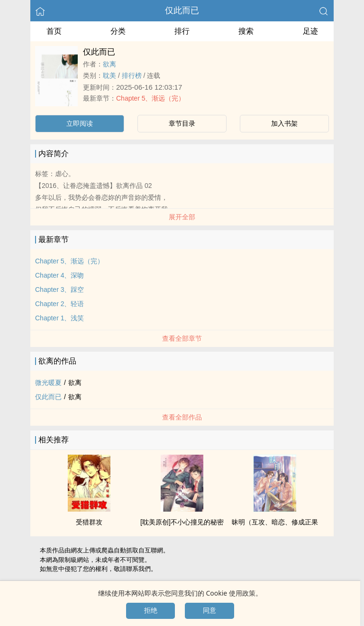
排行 (182, 31)
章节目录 (182, 123)
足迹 (310, 31)
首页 (54, 31)
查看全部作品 (182, 417)
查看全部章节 (182, 338)
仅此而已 (182, 10)
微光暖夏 (48, 383)
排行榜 (132, 75)
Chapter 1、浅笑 (59, 318)
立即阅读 (80, 123)
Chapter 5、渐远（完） (150, 98)
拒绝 (151, 610)
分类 (118, 31)
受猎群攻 (89, 522)
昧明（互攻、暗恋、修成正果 (275, 522)
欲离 (109, 64)
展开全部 (182, 217)
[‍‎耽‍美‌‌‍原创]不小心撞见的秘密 (182, 522)
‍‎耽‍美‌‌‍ (109, 75)
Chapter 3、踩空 (59, 290)
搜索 (246, 31)
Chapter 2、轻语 (59, 304)
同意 (209, 610)
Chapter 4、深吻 (59, 275)
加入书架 (284, 123)
